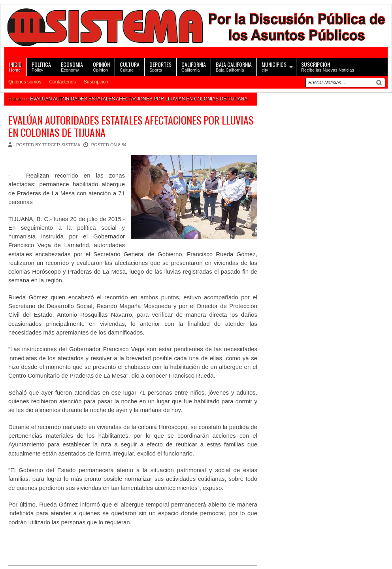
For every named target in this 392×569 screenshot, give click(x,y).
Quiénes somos (25, 82)
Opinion (101, 66)
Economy (72, 66)
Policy (41, 66)
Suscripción (96, 82)
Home (15, 66)
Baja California (234, 66)
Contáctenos (62, 82)
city (274, 66)
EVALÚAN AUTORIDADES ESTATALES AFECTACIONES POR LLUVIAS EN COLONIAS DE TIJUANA (131, 126)
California (194, 66)
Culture (130, 66)
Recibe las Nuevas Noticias (328, 66)
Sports (160, 66)
